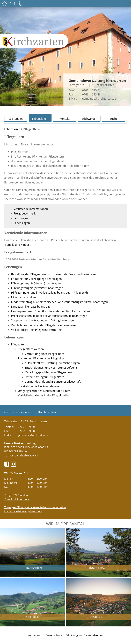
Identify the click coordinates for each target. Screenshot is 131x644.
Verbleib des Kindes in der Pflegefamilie (43, 395)
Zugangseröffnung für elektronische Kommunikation (35, 507)
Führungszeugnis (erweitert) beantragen (37, 288)
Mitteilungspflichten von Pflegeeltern (48, 372)
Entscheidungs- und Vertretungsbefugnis (51, 368)
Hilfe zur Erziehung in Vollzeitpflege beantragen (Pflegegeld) (49, 293)
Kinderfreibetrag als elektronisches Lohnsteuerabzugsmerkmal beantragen (60, 302)
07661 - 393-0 (91, 90)
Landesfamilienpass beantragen (32, 307)
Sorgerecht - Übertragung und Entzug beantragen (43, 320)
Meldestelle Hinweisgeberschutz (23, 511)
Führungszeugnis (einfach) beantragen (36, 283)
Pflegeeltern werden (31, 349)
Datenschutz (54, 635)
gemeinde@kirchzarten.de (99, 99)
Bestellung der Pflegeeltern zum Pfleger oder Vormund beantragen (54, 274)
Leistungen (16, 119)
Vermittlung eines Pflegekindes (45, 354)
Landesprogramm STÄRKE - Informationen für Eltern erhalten (50, 311)
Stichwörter (89, 119)
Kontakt (65, 119)
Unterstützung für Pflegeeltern (45, 377)
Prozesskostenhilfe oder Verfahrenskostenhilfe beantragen (49, 316)
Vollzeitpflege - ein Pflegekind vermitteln (37, 330)
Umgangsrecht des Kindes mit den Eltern (44, 391)
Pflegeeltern (19, 344)
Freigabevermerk (25, 213)
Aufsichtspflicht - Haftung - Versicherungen (52, 363)
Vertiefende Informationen (31, 209)
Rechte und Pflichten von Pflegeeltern (42, 358)
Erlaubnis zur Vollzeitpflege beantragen (36, 279)
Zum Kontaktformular (17, 499)
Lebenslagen (40, 119)
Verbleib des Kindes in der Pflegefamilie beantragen (44, 325)
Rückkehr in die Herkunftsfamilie (39, 386)
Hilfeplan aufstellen (23, 297)
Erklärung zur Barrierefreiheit (84, 635)
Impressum (35, 635)
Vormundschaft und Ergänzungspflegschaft (53, 382)
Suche (114, 119)
